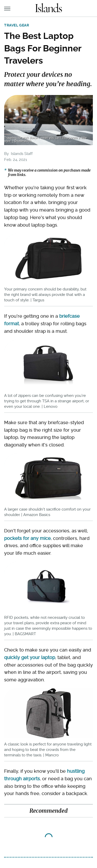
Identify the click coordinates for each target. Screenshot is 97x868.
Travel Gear (17, 25)
